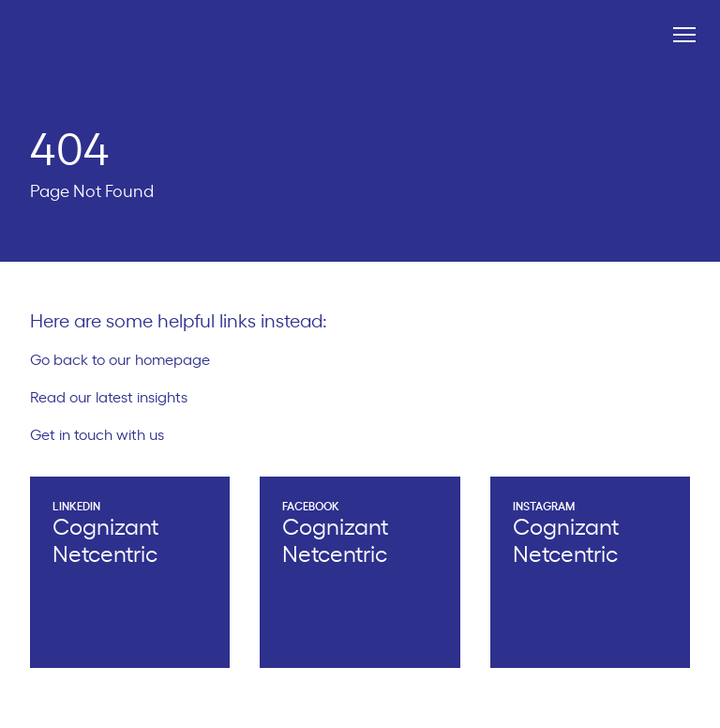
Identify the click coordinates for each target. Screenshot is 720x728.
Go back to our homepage (128, 360)
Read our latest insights (117, 398)
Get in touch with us (105, 435)
